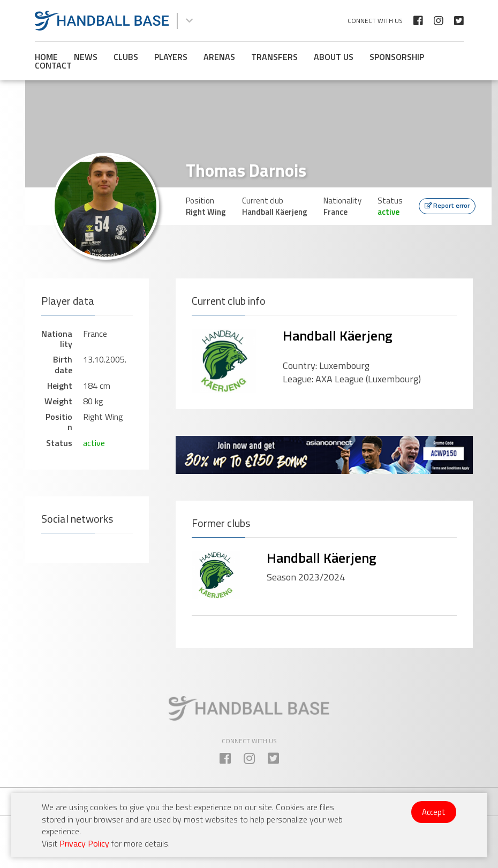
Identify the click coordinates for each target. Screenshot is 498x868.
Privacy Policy (84, 843)
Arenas (219, 57)
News (86, 57)
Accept (434, 812)
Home (46, 57)
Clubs (126, 57)
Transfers (274, 57)
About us (334, 57)
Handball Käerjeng (338, 335)
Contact (53, 65)
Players (171, 57)
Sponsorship (397, 57)
